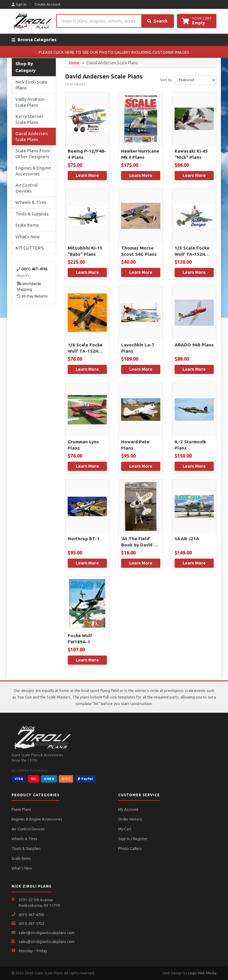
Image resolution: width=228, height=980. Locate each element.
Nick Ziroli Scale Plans (31, 85)
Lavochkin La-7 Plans (138, 348)
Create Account (47, 4)
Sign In (19, 4)
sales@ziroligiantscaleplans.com (47, 933)
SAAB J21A (187, 539)
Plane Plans (21, 809)
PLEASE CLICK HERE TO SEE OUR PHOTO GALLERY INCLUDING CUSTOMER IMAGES (114, 52)
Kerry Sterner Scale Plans (29, 119)
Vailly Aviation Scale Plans (30, 102)
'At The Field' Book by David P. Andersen (139, 542)
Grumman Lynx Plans (83, 445)
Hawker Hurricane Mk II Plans (140, 154)
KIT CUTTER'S (30, 248)
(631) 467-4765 (31, 915)
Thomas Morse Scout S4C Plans (139, 251)
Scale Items (27, 225)
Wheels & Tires (31, 202)
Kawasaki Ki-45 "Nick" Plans (191, 154)
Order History (130, 819)
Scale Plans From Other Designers (33, 154)
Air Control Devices (27, 188)
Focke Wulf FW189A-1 (80, 639)
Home (74, 63)
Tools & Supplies (32, 214)
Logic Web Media (202, 973)
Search (157, 21)
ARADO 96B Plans (194, 345)
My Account (128, 809)
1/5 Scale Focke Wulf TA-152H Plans (192, 251)
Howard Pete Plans (135, 445)
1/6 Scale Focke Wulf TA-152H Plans (85, 348)
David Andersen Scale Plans (32, 136)
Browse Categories (34, 40)
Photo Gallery (130, 848)
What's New (28, 237)
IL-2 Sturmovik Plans (190, 445)
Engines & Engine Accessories (33, 171)
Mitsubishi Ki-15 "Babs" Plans (85, 251)
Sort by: (166, 80)
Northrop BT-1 (84, 539)
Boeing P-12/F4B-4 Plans (87, 154)
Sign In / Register (133, 839)
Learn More (87, 175)
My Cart (125, 829)
